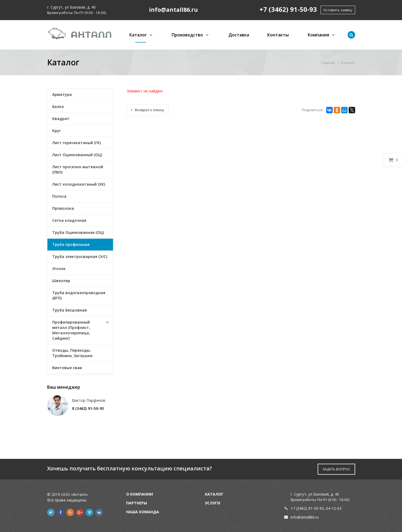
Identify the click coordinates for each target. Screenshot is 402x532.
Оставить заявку (338, 10)
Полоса (59, 196)
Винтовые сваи (67, 368)
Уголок (59, 269)
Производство (187, 35)
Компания (318, 35)
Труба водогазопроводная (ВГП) (79, 295)
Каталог (138, 35)
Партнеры (137, 503)
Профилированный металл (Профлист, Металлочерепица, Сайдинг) (71, 330)
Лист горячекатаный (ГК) (76, 143)
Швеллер (61, 281)
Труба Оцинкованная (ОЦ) (78, 232)
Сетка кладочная (69, 220)
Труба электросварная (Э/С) (80, 256)
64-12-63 (334, 508)
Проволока (63, 208)
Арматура (62, 94)
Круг (57, 131)
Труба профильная (71, 244)
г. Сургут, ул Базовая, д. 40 (71, 7)
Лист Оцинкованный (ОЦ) (77, 155)
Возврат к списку (148, 110)
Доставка (239, 35)
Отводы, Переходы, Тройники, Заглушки (72, 353)
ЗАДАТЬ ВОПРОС (336, 469)
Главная (328, 63)
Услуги (213, 503)
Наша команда (143, 512)
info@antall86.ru (305, 517)
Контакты (278, 35)
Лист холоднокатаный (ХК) (79, 184)
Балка (58, 106)
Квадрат (61, 119)
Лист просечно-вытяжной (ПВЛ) (78, 169)
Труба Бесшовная (69, 310)
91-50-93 (316, 508)
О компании (140, 494)
